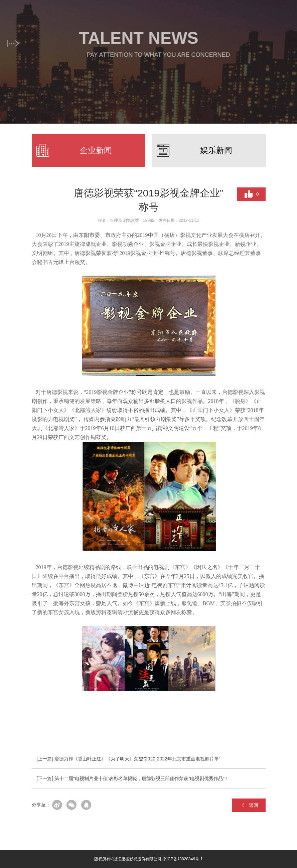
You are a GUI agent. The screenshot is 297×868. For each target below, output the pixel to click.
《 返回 (249, 805)
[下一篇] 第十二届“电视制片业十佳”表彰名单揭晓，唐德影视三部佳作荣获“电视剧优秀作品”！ (133, 778)
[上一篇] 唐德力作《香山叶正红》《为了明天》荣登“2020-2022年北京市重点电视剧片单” (129, 759)
